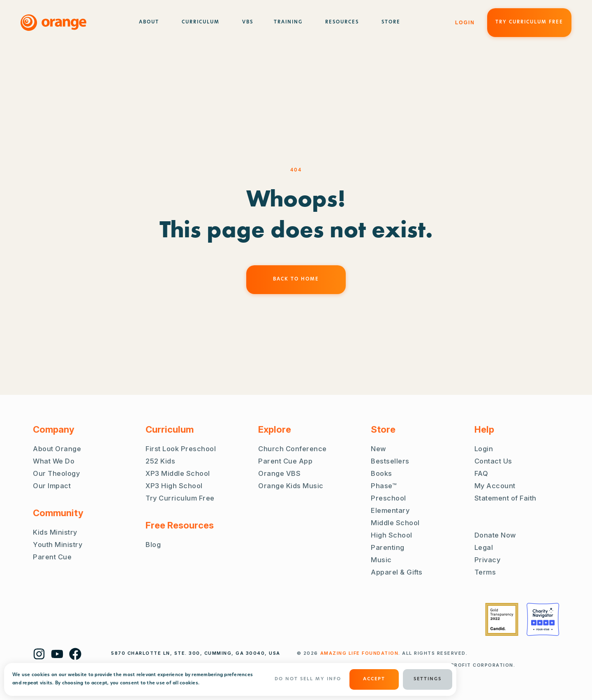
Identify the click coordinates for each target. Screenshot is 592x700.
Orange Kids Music (291, 486)
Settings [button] (428, 679)
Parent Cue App (285, 461)
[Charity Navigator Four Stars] (543, 619)
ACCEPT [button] (374, 679)
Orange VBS (279, 473)
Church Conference (293, 449)
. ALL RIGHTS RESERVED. (394, 653)
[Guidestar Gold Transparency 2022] (502, 619)
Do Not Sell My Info (308, 679)
